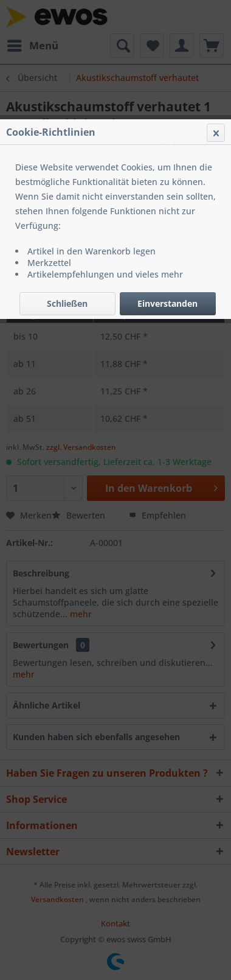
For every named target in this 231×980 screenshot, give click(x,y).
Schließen (67, 303)
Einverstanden (167, 303)
